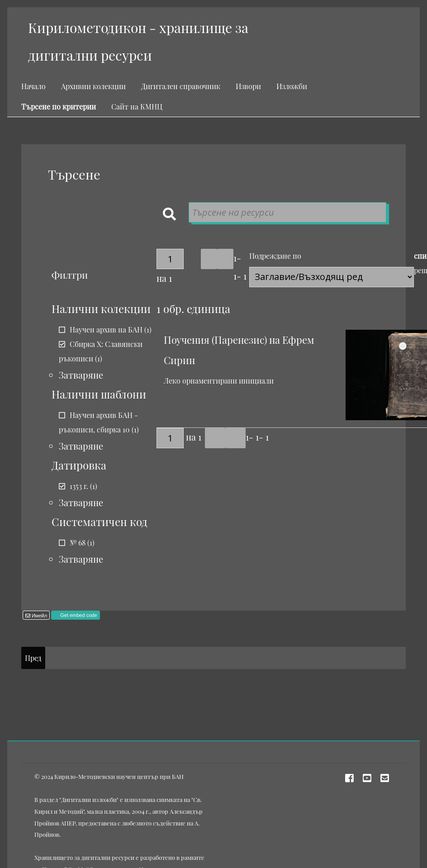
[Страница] (170, 259)
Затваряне (81, 375)
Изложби (292, 86)
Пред (33, 658)
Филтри (70, 275)
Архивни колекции (93, 86)
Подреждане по (275, 256)
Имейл (39, 616)
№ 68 (78, 543)
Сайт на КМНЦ (137, 107)
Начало (33, 86)
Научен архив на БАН (106, 330)
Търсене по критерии (59, 107)
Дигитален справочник (181, 86)
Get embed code (78, 615)
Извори (248, 86)
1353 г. (79, 486)
